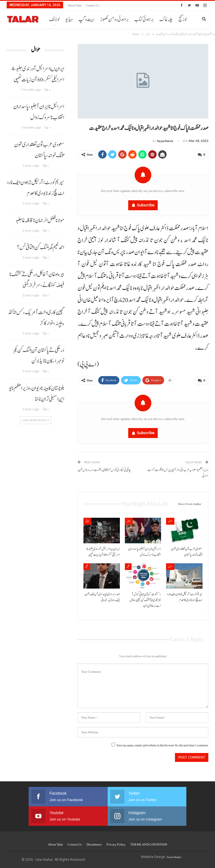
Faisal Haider (174, 855)
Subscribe (146, 204)
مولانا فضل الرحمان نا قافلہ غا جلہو (40, 221)
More (140, 20)
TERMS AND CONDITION (149, 842)
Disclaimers (94, 842)
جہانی (87, 519)
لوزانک (54, 20)
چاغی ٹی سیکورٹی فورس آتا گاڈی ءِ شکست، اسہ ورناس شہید (104, 468)
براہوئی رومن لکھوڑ (114, 20)
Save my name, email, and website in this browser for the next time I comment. (162, 743)
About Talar (75, 5)
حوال (170, 519)
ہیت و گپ (86, 20)
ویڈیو (69, 20)
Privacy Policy (116, 842)
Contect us (93, 5)
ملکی (87, 564)
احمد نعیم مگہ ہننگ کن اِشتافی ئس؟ (41, 247)
